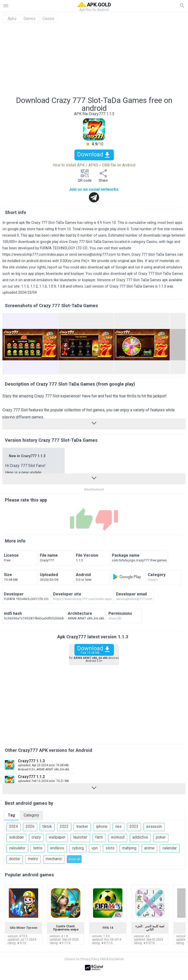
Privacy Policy (90, 959)
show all (74, 859)
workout (118, 837)
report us (55, 267)
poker (161, 837)
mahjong (129, 848)
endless (57, 848)
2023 (134, 826)
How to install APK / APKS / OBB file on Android (94, 165)
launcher (80, 837)
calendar (170, 848)
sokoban (16, 837)
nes (118, 826)
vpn (95, 848)
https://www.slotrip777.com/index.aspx (33, 255)
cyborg (78, 848)
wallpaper (57, 837)
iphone (102, 826)
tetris (38, 848)
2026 (30, 826)
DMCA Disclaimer (112, 959)
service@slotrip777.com (97, 255)
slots (110, 848)
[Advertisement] (94, 60)
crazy (36, 837)
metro (33, 859)
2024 (13, 826)
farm (99, 837)
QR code (85, 177)
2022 (64, 826)
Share (103, 177)
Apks (12, 19)
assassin (154, 826)
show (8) (115, 618)
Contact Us (72, 959)
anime (149, 848)
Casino (48, 19)
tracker (82, 826)
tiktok (47, 826)
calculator (17, 848)
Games (29, 19)
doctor (15, 859)
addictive (140, 837)
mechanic (54, 859)
